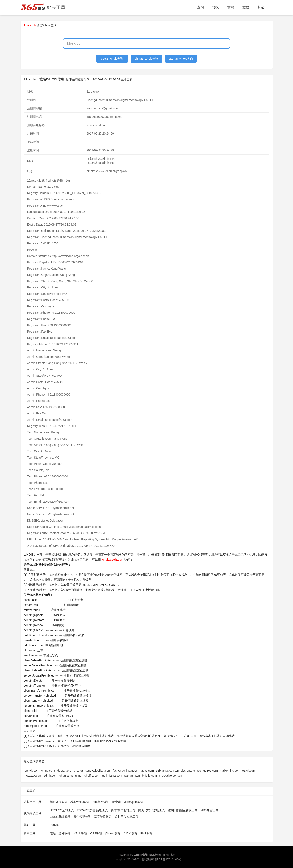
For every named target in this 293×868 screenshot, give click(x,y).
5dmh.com (51, 776)
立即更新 (127, 79)
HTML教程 (80, 833)
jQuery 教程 (113, 833)
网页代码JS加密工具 (152, 810)
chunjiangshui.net (71, 776)
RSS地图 (155, 855)
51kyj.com (249, 771)
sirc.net (78, 771)
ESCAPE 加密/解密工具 (93, 810)
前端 (231, 7)
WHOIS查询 (200, 555)
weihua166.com (208, 771)
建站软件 (64, 833)
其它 (261, 7)
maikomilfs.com (230, 771)
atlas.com (147, 771)
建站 (53, 833)
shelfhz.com (92, 776)
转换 (215, 7)
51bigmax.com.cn (167, 771)
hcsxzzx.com (33, 776)
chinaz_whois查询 (146, 59)
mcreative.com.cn (171, 776)
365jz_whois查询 (112, 59)
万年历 (54, 825)
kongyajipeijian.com (98, 771)
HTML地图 (168, 855)
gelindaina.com (112, 776)
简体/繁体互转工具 (123, 810)
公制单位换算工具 (126, 817)
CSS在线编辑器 (60, 817)
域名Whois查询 (47, 25)
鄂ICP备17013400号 (168, 859)
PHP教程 (146, 833)
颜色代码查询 (82, 817)
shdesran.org (63, 771)
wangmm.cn (132, 776)
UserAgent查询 (134, 802)
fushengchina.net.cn (126, 771)
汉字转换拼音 (103, 817)
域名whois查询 (80, 802)
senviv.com (32, 771)
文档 (246, 7)
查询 (200, 7)
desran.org (188, 771)
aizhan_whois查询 (181, 59)
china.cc (47, 771)
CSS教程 (96, 833)
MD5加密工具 (209, 810)
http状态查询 (101, 802)
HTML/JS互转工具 (62, 810)
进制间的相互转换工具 (183, 810)
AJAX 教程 (130, 833)
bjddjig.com (149, 776)
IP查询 (116, 802)
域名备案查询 (59, 802)
